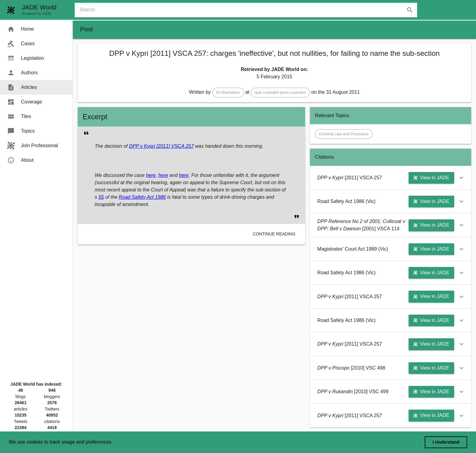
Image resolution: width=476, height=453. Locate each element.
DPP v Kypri (142, 146)
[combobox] (248, 10)
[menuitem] (36, 29)
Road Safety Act (136, 197)
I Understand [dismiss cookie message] (446, 442)
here (151, 175)
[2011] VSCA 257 (175, 146)
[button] (228, 93)
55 (101, 197)
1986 (160, 197)
